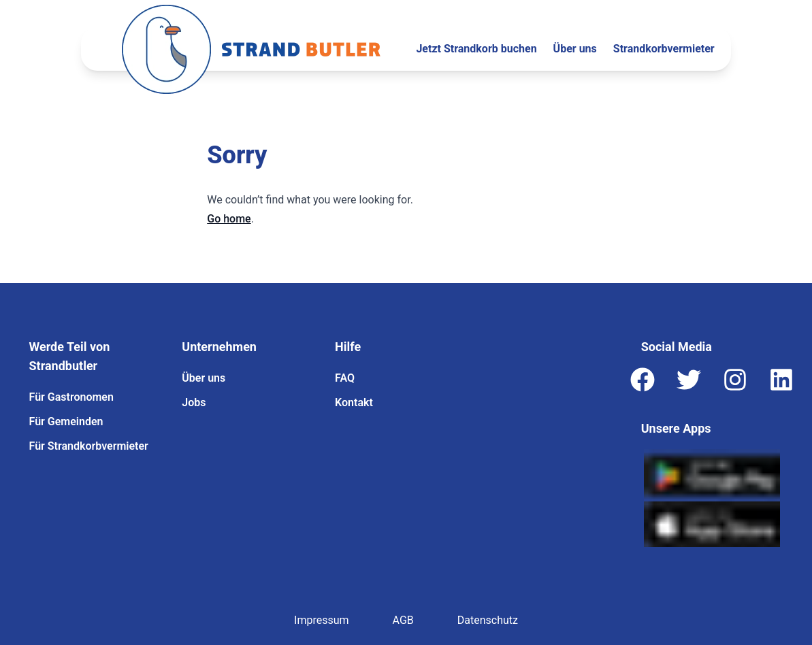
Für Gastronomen (71, 397)
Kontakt (354, 402)
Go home (229, 219)
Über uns (575, 49)
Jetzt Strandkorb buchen (476, 49)
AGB (403, 620)
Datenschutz (488, 620)
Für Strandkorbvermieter (89, 446)
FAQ (345, 378)
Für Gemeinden (66, 421)
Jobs (194, 402)
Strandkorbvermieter (664, 49)
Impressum (322, 620)
